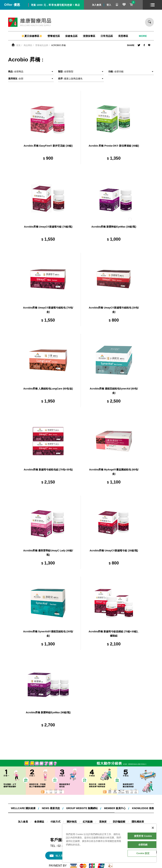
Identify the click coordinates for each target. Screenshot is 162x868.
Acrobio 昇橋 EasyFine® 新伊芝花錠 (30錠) (48, 146)
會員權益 (39, 822)
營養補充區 (54, 36)
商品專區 (28, 45)
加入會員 (97, 5)
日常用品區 (107, 36)
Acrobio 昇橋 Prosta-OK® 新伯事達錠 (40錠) (114, 146)
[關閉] (153, 828)
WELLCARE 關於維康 (23, 808)
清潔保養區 (89, 36)
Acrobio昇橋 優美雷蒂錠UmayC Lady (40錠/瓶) (48, 553)
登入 (109, 5)
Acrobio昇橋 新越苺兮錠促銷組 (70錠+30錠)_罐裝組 (114, 634)
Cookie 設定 (143, 853)
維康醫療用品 (30, 22)
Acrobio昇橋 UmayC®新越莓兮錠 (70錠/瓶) (48, 227)
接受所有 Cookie (143, 836)
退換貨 (103, 822)
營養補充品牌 (42, 45)
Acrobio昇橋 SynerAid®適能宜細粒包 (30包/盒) (48, 634)
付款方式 (55, 822)
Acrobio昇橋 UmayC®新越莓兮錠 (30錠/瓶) (114, 551)
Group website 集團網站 (82, 808)
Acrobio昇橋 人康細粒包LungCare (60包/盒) (48, 389)
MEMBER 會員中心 (115, 808)
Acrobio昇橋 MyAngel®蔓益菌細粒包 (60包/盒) (114, 472)
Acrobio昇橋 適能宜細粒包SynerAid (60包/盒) (114, 391)
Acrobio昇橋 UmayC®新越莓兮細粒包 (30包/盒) (114, 310)
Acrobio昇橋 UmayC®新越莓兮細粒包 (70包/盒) (48, 310)
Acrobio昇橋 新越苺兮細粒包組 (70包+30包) (48, 470)
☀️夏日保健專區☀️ (32, 36)
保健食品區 (71, 36)
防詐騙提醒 (119, 822)
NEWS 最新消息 (51, 808)
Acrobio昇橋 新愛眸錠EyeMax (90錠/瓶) (48, 712)
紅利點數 (88, 822)
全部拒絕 (143, 845)
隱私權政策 (138, 822)
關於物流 (72, 822)
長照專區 (123, 36)
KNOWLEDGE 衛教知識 (145, 808)
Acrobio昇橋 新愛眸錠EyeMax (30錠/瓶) (114, 227)
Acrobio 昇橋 (59, 45)
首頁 (18, 45)
